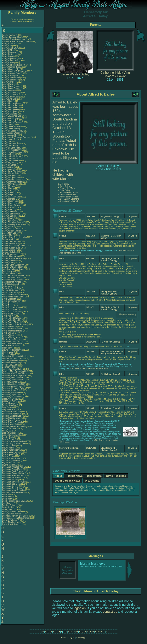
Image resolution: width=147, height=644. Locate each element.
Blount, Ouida (8, 354)
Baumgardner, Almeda (12, 282)
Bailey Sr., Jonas (10, 163)
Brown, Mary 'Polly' (11, 454)
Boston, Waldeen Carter (12, 369)
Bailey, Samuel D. (10, 212)
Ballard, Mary (8, 235)
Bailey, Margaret (9, 176)
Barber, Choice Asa (10, 241)
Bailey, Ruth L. (8, 210)
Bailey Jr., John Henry (11, 148)
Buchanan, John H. (10, 486)
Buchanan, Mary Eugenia (13, 490)
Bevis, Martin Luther (11, 314)
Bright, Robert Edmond (12, 422)
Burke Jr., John (9, 507)
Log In (71, 638)
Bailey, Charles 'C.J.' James (14, 71)
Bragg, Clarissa (9, 403)
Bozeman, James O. (11, 382)
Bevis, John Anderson (11, 307)
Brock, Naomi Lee (10, 433)
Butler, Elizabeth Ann (11, 522)
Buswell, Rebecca (10, 520)
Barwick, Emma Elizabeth (13, 265)
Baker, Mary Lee (9, 233)
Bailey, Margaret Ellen (11, 178)
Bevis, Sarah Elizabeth (12, 322)
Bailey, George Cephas (12, 103)
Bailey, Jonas (8, 167)
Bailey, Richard (9, 199)
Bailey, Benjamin (10, 52)
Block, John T (8, 348)
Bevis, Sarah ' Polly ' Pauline (14, 324)
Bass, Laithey (8, 271)
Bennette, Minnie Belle (12, 288)
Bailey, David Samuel (11, 86)
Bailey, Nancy (8, 188)
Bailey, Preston (9, 193)
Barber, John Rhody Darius (14, 246)
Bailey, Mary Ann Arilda (12, 182)
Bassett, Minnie (9, 273)
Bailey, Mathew (9, 186)
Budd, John (7, 497)
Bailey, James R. (9, 120)
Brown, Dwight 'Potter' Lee (13, 444)
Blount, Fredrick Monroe (12, 350)
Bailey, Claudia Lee (10, 80)
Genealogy (81, 638)
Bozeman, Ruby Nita (11, 392)
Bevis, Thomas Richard (12, 331)
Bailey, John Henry (10, 146)
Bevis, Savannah (10, 327)
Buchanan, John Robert (12, 488)
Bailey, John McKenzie (12, 156)
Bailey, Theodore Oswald (13, 222)
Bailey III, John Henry (11, 150)
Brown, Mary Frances (11, 452)
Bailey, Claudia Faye (11, 78)
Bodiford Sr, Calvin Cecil (13, 358)
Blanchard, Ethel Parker (12, 344)
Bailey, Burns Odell (10, 61)
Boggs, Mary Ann (9, 365)
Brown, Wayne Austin (11, 461)
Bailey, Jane (8, 124)
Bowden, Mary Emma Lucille (14, 371)
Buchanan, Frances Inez (13, 475)
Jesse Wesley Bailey (75, 74)
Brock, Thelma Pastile (11, 435)
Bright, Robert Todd (10, 424)
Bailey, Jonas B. (9, 169)
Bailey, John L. (8, 154)
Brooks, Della (8, 437)
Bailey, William (9, 227)
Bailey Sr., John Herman (13, 152)
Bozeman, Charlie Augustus (14, 375)
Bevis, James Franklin (12, 301)
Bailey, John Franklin (11, 144)
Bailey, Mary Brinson (11, 184)
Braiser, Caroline (10, 405)
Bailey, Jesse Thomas (11, 127)
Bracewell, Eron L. (10, 399)
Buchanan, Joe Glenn (11, 484)
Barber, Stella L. (9, 252)
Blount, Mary (8, 352)
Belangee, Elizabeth (11, 284)
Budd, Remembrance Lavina (14, 501)
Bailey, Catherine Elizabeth (14, 65)
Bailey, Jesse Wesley (11, 129)
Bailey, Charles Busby (11, 67)
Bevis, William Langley (12, 337)
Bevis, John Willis (10, 310)
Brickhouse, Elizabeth (12, 412)
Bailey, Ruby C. (9, 207)
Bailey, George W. (10, 112)
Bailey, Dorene (9, 90)
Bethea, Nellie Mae (10, 290)
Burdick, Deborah (10, 505)
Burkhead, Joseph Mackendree (15, 518)
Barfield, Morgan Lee (11, 254)
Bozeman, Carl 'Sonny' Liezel (15, 373)
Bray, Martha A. (9, 410)
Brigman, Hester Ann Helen (14, 427)
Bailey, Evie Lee (9, 99)
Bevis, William (8, 333)
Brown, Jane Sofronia (11, 450)
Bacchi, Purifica (9, 35)
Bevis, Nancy (8, 316)
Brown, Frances (9, 446)
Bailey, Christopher (11, 76)
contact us (110, 612)
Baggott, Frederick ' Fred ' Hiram (16, 41)
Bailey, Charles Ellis (11, 69)
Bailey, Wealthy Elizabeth (13, 224)
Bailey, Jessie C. (9, 135)
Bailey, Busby (8, 63)
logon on (80, 608)
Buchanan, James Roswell (14, 482)
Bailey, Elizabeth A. (10, 93)
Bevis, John (7, 303)
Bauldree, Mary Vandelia (13, 280)
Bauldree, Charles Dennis (13, 275)
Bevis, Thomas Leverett (12, 329)
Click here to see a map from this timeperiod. (90, 369)
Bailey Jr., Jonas (9, 165)
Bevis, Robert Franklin (12, 320)
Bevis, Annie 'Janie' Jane (13, 297)
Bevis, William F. (9, 335)
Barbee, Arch (8, 239)
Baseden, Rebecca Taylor (13, 269)
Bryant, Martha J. (9, 465)
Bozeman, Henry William (13, 378)
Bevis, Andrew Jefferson (12, 295)
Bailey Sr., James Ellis (12, 116)
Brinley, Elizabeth (10, 429)
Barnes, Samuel (9, 261)
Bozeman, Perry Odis (11, 390)
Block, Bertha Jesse (11, 346)
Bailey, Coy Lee (9, 82)
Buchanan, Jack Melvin (12, 478)
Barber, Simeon (9, 250)
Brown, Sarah (8, 456)
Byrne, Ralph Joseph (11, 524)
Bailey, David (8, 84)
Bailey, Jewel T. (9, 139)
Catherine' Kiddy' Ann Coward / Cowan (115, 74)
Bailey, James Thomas (12, 122)
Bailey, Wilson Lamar (11, 229)
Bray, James (8, 407)
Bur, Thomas (8, 503)
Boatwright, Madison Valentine (15, 356)
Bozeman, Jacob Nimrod (13, 380)
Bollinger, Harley (9, 367)
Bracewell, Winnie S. (11, 401)
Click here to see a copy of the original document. (128, 315)
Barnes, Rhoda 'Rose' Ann (13, 258)
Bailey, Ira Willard (10, 114)
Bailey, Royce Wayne (11, 205)
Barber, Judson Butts (11, 248)
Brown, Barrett (9, 439)
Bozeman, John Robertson (14, 384)
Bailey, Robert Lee (10, 201)
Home (63, 638)
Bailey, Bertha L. (9, 54)
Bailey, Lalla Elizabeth (11, 171)
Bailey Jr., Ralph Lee (11, 197)
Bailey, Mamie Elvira (11, 173)
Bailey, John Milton (10, 158)
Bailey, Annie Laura (10, 48)
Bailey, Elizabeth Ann (11, 95)
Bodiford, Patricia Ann (11, 361)
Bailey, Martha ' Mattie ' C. (13, 180)
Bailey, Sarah (8, 218)
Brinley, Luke (8, 431)
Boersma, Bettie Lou (11, 363)
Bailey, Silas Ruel (10, 220)
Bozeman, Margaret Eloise (14, 388)
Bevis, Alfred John (10, 293)
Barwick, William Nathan (13, 267)
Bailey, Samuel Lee (10, 216)
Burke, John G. (9, 509)
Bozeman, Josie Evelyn (12, 386)
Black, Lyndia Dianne (11, 339)
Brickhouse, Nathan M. (12, 414)
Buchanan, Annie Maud (12, 469)
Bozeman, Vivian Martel (12, 397)
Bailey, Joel (7, 141)
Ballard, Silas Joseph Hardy (14, 237)
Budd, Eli (6, 495)
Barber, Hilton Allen (10, 244)
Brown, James (8, 448)
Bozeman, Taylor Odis (12, 395)
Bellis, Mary (7, 286)
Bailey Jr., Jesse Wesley (13, 131)
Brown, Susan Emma (11, 458)
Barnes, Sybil (8, 263)
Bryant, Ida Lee (9, 463)
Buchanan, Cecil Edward (13, 471)
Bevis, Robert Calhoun (12, 318)
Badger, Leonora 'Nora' (12, 37)
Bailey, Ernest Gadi (10, 97)
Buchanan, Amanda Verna (13, 467)
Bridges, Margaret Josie (12, 416)
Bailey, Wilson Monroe (12, 231)
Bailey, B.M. (7, 50)
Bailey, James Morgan (12, 118)
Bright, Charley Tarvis (11, 418)
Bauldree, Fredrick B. (11, 278)
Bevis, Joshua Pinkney (12, 312)
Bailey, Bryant (8, 56)
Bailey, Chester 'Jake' (11, 73)
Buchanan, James (10, 480)
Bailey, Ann (7, 46)
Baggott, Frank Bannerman (14, 39)
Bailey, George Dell (10, 110)
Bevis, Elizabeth (9, 299)
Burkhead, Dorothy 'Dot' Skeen (15, 516)
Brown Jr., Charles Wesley (13, 441)
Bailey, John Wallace (11, 161)
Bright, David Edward (11, 420)
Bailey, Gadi (8, 101)
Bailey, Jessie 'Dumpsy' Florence (16, 137)
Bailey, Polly (8, 190)
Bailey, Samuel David (11, 214)
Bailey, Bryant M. (9, 59)
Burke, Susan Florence (12, 512)
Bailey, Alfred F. (9, 44)
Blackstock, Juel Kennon (13, 341)
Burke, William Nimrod (12, 514)
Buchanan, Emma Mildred (13, 473)
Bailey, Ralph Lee (10, 195)
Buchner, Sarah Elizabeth (13, 492)
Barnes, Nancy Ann (10, 256)
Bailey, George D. (10, 105)
